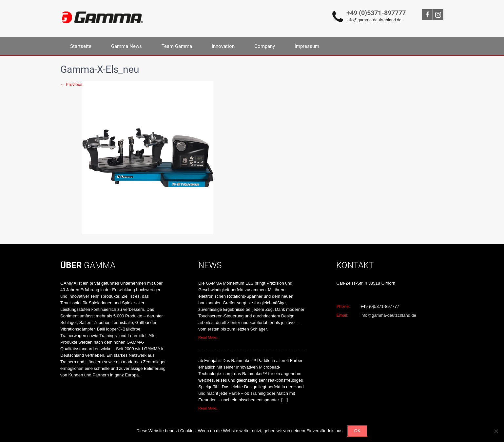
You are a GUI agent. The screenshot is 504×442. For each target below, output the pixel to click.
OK (357, 431)
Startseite (81, 46)
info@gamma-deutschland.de (374, 20)
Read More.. (208, 337)
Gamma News (126, 46)
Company (265, 46)
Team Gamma (177, 46)
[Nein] (496, 431)
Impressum (307, 46)
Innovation (223, 46)
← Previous (71, 84)
